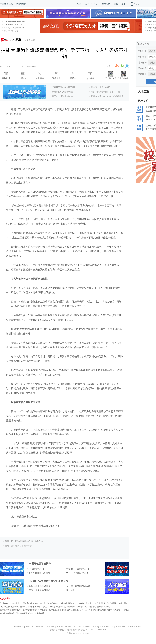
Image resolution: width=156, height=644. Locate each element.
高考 (87, 4)
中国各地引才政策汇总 (13, 25)
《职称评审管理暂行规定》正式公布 (48, 581)
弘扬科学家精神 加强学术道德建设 (107, 96)
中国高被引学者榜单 (40, 564)
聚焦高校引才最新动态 (62, 92)
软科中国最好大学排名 (40, 573)
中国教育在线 (6, 4)
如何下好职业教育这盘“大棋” (18, 546)
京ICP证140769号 (64, 626)
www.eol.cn (32, 66)
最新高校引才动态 (11, 31)
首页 (26, 40)
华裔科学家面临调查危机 (63, 87)
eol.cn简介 (19, 626)
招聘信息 (50, 626)
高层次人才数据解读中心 (14, 28)
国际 (116, 4)
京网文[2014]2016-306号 (103, 626)
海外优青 (71, 590)
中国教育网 (21, 4)
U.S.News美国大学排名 (77, 573)
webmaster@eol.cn (81, 633)
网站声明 (40, 626)
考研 (96, 4)
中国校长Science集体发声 (14, 22)
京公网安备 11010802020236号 (129, 626)
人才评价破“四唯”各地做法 (79, 586)
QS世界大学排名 (37, 569)
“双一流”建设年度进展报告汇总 (105, 92)
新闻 (79, 4)
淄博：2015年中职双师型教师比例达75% (24, 541)
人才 (33, 40)
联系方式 (30, 626)
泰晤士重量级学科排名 (40, 590)
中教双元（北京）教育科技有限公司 (73, 630)
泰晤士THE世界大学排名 (78, 569)
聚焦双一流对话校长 (101, 87)
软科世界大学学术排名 (40, 586)
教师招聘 (106, 4)
